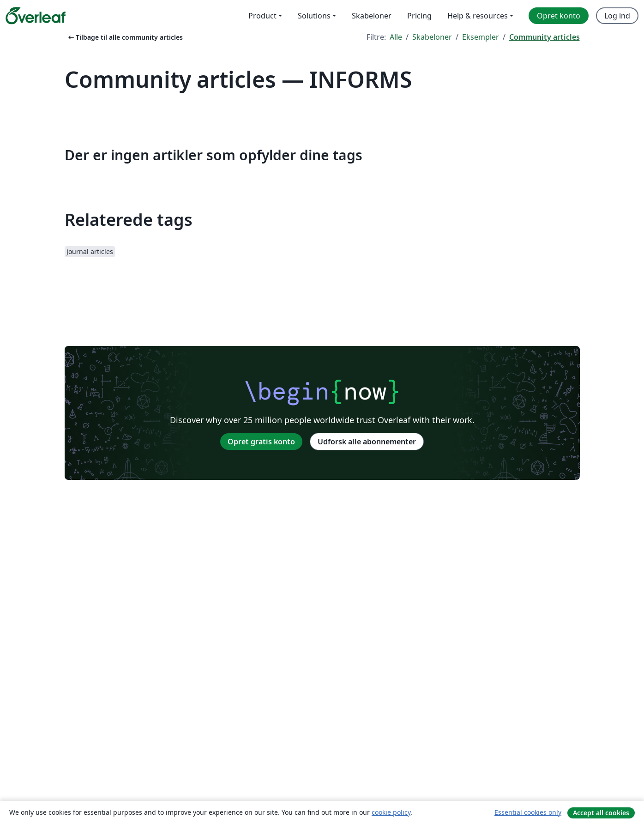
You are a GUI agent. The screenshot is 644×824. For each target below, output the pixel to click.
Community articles (545, 37)
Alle (396, 37)
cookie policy (391, 812)
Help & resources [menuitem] (478, 16)
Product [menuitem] (262, 16)
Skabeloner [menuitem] (372, 16)
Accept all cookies (601, 813)
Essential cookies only (528, 812)
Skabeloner (432, 37)
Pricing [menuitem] (419, 16)
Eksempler (481, 37)
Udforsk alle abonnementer (367, 442)
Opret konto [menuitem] (559, 16)
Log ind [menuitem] (617, 16)
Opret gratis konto (261, 442)
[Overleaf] (36, 16)
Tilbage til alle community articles (125, 37)
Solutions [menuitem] (314, 16)
